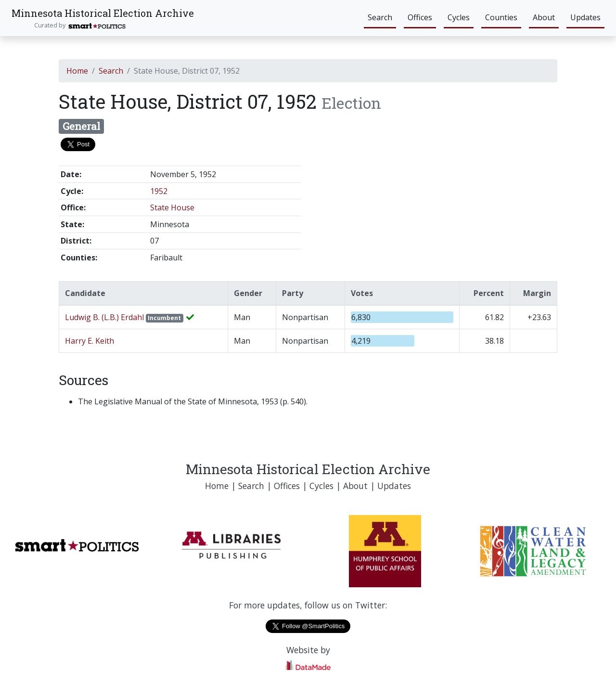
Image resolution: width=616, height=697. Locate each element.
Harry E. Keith (90, 341)
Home (77, 71)
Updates (585, 17)
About (544, 17)
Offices (420, 17)
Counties (501, 17)
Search (380, 17)
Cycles (459, 17)
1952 (159, 191)
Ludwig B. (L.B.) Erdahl (105, 317)
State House (172, 207)
